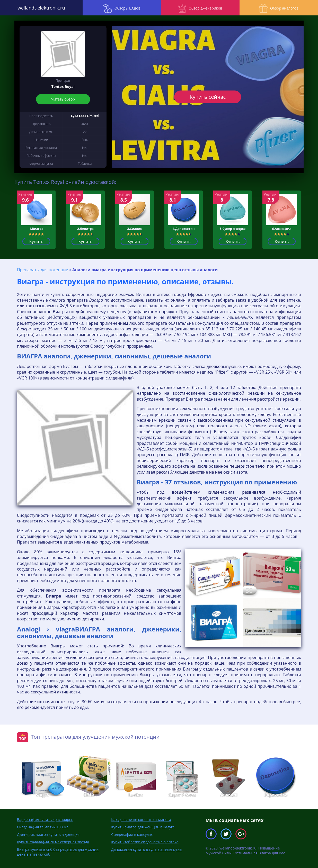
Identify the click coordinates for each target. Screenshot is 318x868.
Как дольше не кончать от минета (141, 819)
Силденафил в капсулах (132, 834)
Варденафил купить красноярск (45, 819)
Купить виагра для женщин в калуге (143, 827)
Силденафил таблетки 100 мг (42, 827)
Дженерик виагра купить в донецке (48, 834)
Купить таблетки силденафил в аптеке (145, 842)
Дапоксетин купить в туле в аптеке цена (146, 849)
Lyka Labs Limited (85, 116)
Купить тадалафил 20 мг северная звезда (53, 842)
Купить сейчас (208, 97)
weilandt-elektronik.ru (40, 8)
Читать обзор (63, 99)
